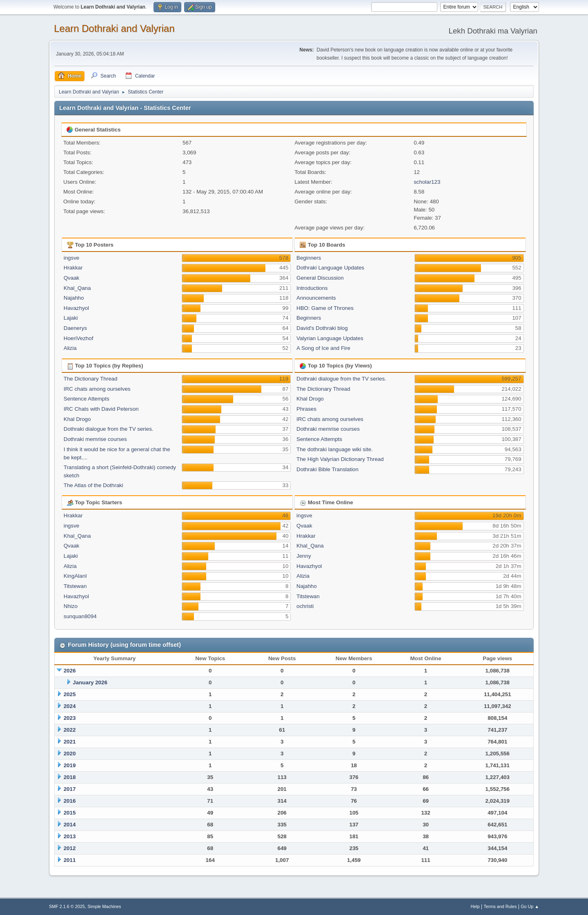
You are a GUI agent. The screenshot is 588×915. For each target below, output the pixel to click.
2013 (70, 836)
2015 (70, 813)
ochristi (305, 606)
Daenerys (75, 328)
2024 (70, 706)
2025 (70, 694)
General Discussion (320, 278)
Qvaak (72, 278)
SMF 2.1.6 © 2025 (67, 906)
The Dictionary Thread (91, 379)
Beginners (309, 258)
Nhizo (71, 606)
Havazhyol (76, 308)
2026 (70, 671)
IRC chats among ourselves (97, 389)
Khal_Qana (77, 288)
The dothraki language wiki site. (335, 449)
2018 (70, 777)
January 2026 (90, 682)
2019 (70, 765)
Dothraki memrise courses (95, 439)
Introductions (312, 288)
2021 (70, 742)
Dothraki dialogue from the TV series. (109, 429)
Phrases (306, 409)
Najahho (74, 298)
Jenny (304, 556)
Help (475, 906)
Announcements (316, 298)
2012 (70, 848)
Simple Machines (104, 906)
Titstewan (75, 586)
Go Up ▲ (530, 906)
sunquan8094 (80, 616)
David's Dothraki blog (322, 328)
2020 (70, 754)
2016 (70, 801)
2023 (70, 718)
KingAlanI (75, 576)
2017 (70, 789)
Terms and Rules (500, 906)
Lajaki (71, 318)
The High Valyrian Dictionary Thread (340, 459)
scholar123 (427, 182)
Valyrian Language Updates (330, 338)
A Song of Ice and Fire (323, 348)
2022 (70, 730)
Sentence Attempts (87, 399)
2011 (70, 860)
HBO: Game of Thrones (325, 308)
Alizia (70, 348)
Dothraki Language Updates (330, 268)
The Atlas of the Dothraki (94, 485)
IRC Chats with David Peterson (101, 409)
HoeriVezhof (79, 338)
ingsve (72, 258)
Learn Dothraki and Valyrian (114, 28)
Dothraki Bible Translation (327, 469)
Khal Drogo (77, 419)
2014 (70, 825)
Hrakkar (73, 268)
